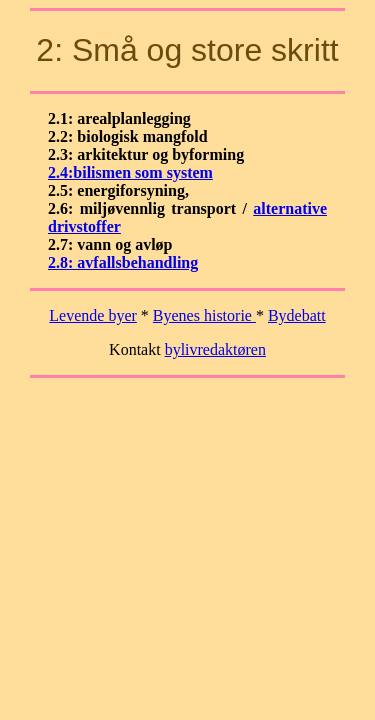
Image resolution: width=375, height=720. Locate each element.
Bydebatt (297, 315)
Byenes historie (204, 315)
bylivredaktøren (215, 349)
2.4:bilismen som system (130, 172)
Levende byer (93, 315)
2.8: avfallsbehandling (123, 262)
